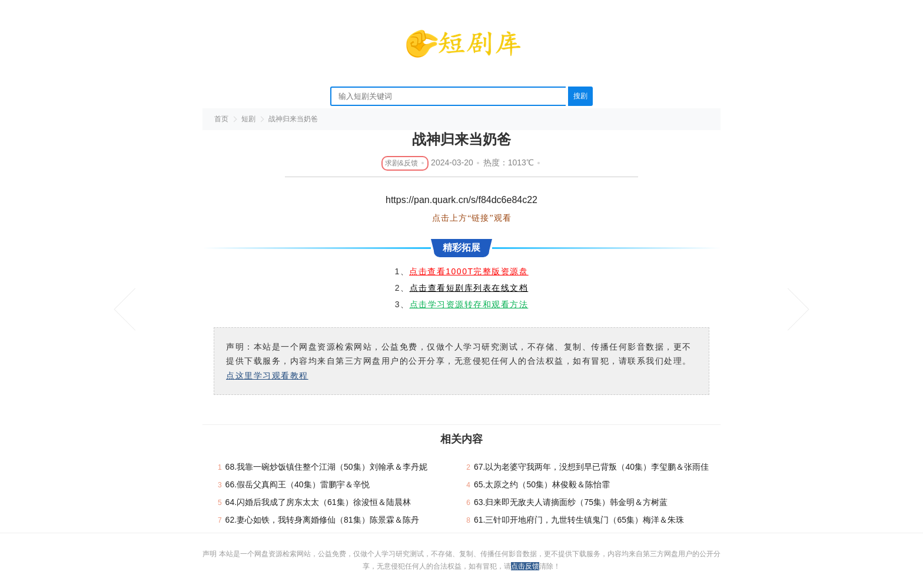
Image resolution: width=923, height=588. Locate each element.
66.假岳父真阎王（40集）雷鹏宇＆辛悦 (298, 484)
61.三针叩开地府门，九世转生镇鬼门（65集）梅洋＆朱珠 (579, 520)
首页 (221, 119)
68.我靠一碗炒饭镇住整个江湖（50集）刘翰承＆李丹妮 (326, 467)
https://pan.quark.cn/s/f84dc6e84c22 (462, 200)
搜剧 (580, 96)
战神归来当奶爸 (293, 119)
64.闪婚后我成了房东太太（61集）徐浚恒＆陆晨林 (318, 502)
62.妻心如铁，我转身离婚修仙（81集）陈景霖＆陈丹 (322, 520)
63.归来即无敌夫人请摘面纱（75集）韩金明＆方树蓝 (571, 502)
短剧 (248, 119)
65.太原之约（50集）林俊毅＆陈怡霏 (542, 484)
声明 (210, 554)
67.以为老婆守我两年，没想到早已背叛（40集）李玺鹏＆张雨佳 (591, 467)
